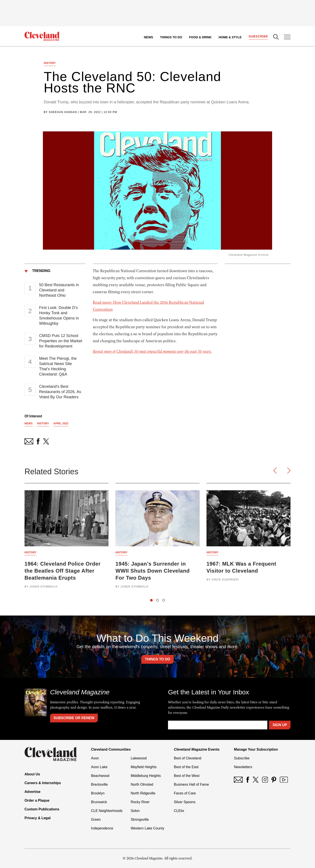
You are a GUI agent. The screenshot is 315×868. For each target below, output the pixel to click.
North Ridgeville (143, 793)
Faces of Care (185, 793)
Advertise (32, 792)
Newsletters (243, 767)
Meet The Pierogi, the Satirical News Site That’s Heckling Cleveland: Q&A (58, 366)
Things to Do (171, 37)
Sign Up (280, 725)
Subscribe (258, 36)
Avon (95, 758)
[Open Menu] (287, 37)
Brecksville (99, 784)
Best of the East (186, 767)
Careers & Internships (43, 783)
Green (96, 819)
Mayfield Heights (143, 767)
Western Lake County (147, 828)
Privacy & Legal (38, 818)
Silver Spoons (185, 802)
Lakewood (139, 758)
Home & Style (230, 37)
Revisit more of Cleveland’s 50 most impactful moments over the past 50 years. (152, 351)
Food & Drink (200, 37)
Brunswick (99, 802)
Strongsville (140, 819)
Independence (102, 828)
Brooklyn (98, 793)
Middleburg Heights (146, 776)
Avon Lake (99, 767)
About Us (32, 774)
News (149, 37)
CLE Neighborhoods (107, 811)
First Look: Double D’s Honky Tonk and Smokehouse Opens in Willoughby (59, 316)
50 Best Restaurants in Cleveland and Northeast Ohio (59, 290)
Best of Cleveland (188, 758)
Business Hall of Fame (191, 784)
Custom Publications (42, 809)
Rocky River (140, 802)
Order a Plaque (37, 800)
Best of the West (187, 776)
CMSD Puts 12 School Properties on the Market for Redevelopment (61, 341)
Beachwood (100, 776)
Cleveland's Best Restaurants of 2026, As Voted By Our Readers (60, 392)
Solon (135, 811)
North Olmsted (142, 784)
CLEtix (179, 811)
